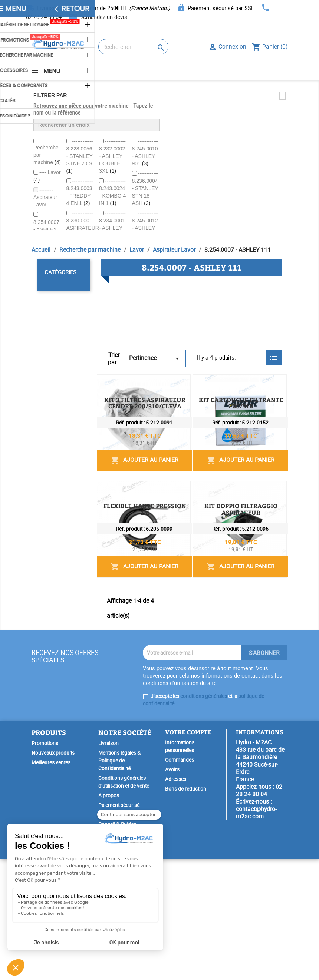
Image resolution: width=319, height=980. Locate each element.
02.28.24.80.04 (44, 17)
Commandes (180, 881)
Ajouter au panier (228, 431)
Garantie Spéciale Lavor (124, 964)
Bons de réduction (186, 910)
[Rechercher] (133, 47)
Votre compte (188, 853)
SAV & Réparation (118, 955)
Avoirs (172, 890)
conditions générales (204, 817)
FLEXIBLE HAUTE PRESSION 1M (221, 551)
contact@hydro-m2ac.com (256, 933)
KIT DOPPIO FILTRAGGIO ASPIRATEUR (231, 637)
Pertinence (155, 358)
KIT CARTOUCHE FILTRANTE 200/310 (230, 467)
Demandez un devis (103, 17)
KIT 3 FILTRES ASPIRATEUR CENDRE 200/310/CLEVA (231, 387)
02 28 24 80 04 (259, 911)
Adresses (176, 900)
